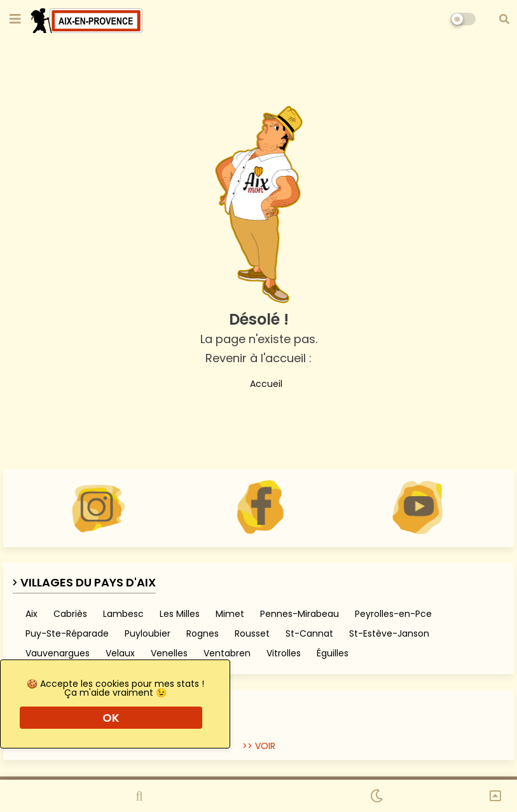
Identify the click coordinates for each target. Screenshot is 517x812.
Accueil (258, 382)
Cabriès (70, 614)
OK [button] (111, 718)
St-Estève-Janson (389, 633)
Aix (31, 614)
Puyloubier (148, 633)
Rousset (252, 633)
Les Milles (180, 614)
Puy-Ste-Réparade (67, 633)
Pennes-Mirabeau (300, 614)
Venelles (169, 653)
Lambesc (123, 614)
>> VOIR (259, 746)
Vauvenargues (58, 653)
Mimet (230, 614)
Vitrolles (284, 653)
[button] (504, 19)
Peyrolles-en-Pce (393, 614)
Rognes (203, 633)
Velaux (120, 653)
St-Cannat (309, 633)
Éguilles (333, 653)
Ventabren (227, 653)
